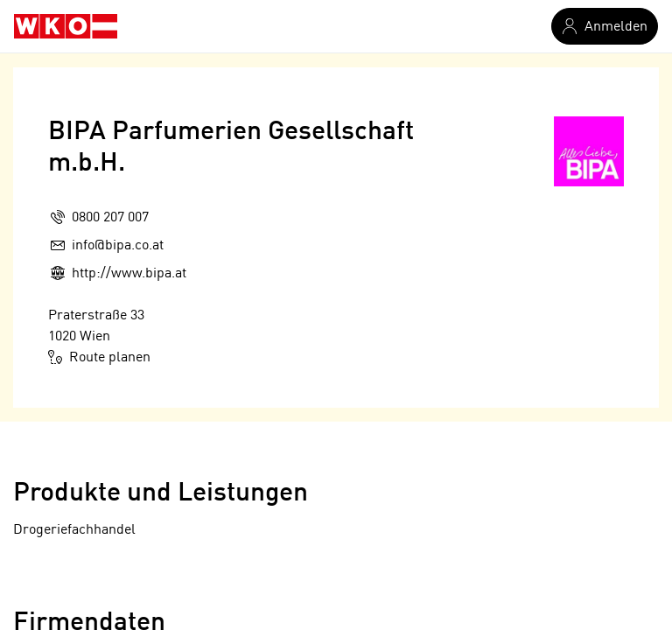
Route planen (99, 357)
